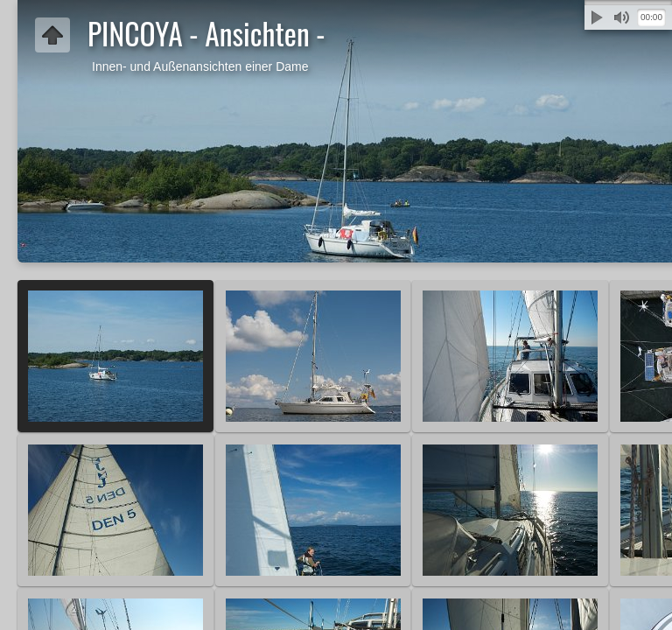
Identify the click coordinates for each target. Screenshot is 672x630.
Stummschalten (621, 17)
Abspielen (597, 17)
